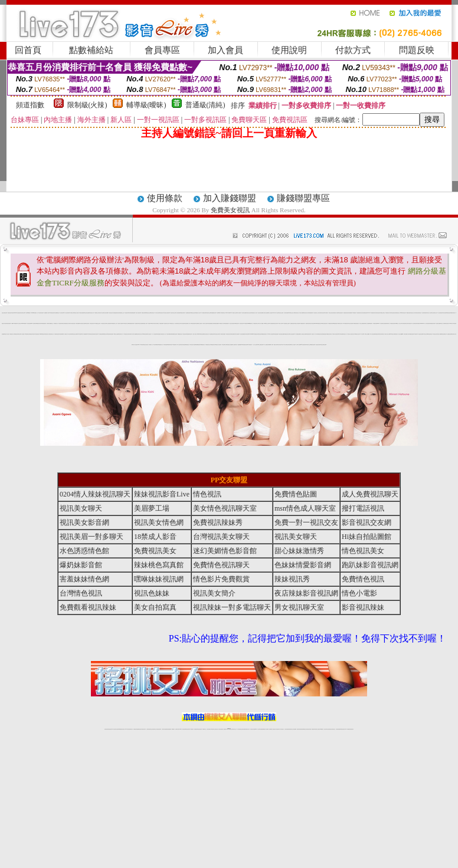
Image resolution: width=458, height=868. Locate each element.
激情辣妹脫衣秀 (453, 313)
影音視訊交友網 (75, 334)
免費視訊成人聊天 (388, 313)
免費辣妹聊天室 (170, 345)
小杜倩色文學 (19, 323)
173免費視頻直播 (297, 334)
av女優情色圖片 (193, 323)
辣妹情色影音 (91, 334)
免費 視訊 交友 (56, 323)
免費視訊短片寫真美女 (68, 323)
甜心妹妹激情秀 (299, 551)
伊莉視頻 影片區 (126, 334)
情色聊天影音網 (95, 334)
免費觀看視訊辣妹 (214, 313)
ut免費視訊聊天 (336, 323)
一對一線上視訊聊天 (255, 345)
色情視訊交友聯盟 (230, 345)
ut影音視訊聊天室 (430, 334)
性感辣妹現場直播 (110, 334)
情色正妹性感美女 (232, 323)
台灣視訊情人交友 (316, 313)
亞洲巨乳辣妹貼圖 (260, 313)
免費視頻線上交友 (122, 313)
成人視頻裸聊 (267, 729)
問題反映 (417, 50)
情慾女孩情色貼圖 (87, 313)
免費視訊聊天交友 (256, 323)
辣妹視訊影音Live (162, 494)
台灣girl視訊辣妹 (321, 729)
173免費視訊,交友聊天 (97, 323)
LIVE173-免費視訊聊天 (371, 313)
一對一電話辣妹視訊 (427, 323)
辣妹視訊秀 (292, 579)
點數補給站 (91, 50)
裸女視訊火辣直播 (193, 345)
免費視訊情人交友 (114, 323)
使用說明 (289, 50)
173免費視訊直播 (179, 334)
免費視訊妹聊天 (183, 313)
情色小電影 (359, 593)
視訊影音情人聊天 (306, 313)
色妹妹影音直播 (244, 313)
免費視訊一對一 (151, 345)
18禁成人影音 (280, 323)
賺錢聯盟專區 (303, 198)
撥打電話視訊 (363, 508)
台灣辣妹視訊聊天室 (405, 323)
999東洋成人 (452, 323)
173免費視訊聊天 (302, 323)
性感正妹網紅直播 (4, 313)
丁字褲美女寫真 (72, 313)
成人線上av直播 (261, 323)
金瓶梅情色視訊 (139, 729)
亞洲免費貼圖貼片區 (211, 323)
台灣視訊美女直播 (83, 323)
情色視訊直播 (110, 729)
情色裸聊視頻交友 (304, 729)
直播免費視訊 (227, 323)
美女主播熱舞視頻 (362, 323)
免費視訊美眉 (411, 334)
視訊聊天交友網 (209, 313)
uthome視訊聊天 (42, 334)
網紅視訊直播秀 (220, 729)
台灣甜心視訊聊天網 (167, 313)
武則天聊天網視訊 (156, 323)
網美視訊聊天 (313, 729)
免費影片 (371, 323)
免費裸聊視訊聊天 (198, 345)
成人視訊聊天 (149, 334)
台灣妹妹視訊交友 (178, 323)
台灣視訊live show (314, 323)
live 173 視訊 (380, 323)
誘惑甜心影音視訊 (4, 323)
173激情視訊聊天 (52, 313)
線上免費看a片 (368, 334)
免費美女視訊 (230, 210)
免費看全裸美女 (189, 334)
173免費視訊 (246, 323)
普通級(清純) (205, 105)
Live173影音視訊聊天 (182, 729)
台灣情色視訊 (81, 593)
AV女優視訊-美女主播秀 (286, 323)
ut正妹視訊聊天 (200, 729)
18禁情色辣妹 (237, 323)
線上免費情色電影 (261, 345)
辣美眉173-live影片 (151, 323)
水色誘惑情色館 (84, 551)
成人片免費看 (65, 334)
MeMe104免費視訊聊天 (254, 334)
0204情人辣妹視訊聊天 (95, 494)
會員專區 (162, 50)
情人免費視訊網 (178, 313)
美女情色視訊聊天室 (225, 508)
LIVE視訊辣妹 (114, 729)
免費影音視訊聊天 (393, 323)
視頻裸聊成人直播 (271, 729)
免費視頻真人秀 (161, 345)
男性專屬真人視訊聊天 (199, 323)
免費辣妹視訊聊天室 (308, 323)
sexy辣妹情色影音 (403, 313)
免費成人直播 (317, 729)
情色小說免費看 (367, 323)
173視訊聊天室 (204, 729)
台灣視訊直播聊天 (338, 729)
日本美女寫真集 (157, 313)
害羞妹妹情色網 (84, 579)
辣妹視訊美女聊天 (228, 334)
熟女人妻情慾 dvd (271, 313)
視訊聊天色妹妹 (177, 729)
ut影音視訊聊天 (343, 729)
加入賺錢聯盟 (230, 198)
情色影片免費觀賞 (221, 579)
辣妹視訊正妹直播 (253, 729)
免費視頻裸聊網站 (263, 729)
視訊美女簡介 (214, 593)
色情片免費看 (302, 313)
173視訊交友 (425, 334)
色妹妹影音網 (289, 345)
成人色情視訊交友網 (303, 334)
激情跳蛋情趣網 (216, 323)
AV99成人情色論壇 (271, 334)
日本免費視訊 (250, 345)
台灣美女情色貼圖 (266, 313)
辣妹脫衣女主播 (308, 345)
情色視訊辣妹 (87, 323)
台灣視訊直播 (73, 323)
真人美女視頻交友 (282, 729)
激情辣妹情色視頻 (299, 729)
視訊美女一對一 (346, 334)
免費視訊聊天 (196, 729)
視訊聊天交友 (52, 334)
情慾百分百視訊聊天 (219, 345)
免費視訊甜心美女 (208, 345)
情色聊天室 (153, 313)
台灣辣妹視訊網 (41, 313)
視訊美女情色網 (159, 522)
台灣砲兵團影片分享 (406, 334)
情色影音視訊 (123, 729)
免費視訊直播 (449, 313)
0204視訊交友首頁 (357, 334)
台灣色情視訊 (341, 313)
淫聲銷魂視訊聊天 (188, 313)
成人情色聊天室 (180, 345)
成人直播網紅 (224, 729)
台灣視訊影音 (410, 323)
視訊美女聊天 (276, 323)
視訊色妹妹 (152, 593)
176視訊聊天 (212, 729)
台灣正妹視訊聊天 (351, 323)
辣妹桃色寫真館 (159, 565)
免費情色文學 (188, 345)
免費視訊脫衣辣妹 (433, 323)
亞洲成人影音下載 (387, 334)
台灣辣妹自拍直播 (164, 729)
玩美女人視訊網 (293, 345)
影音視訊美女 (241, 323)
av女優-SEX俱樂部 (27, 313)
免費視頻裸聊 (311, 313)
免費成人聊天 (276, 345)
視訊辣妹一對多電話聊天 (232, 607)
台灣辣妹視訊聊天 (378, 313)
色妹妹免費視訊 (209, 729)
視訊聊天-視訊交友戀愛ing (399, 334)
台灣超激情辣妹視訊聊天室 (21, 313)
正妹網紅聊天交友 (234, 729)
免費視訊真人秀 (12, 334)
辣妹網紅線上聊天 (247, 729)
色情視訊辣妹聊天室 (62, 323)
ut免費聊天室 (27, 334)
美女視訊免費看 (106, 313)
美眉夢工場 (152, 508)
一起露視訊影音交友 (166, 323)
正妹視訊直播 (216, 729)
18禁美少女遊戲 (116, 334)
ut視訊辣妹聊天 (188, 729)
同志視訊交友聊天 (217, 334)
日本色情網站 (237, 334)
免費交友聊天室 (383, 313)
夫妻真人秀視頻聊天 (277, 729)
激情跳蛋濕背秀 (44, 323)
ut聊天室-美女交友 (398, 323)
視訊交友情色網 (297, 323)
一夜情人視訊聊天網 (138, 313)
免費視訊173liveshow (421, 323)
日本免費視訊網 (37, 334)
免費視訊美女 (155, 551)
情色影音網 (445, 313)
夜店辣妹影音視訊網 (306, 593)
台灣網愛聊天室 (57, 313)
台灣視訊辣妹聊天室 (418, 313)
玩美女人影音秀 (429, 313)
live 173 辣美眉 (140, 345)
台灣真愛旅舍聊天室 (319, 334)
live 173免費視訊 (347, 729)
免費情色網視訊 (324, 334)
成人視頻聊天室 (235, 345)
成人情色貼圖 (22, 334)
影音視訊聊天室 (393, 313)
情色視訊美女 (92, 323)
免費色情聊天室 (346, 313)
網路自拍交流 (193, 313)
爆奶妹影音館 (81, 565)
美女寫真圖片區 (415, 323)
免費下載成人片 (121, 334)
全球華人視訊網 (298, 345)
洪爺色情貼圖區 (82, 313)
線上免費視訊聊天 (109, 323)
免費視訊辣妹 (135, 729)
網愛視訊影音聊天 (39, 323)
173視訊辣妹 (416, 334)
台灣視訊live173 (248, 334)
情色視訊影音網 (421, 334)
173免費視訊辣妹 (204, 313)
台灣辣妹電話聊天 (424, 313)
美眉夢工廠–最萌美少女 (50, 323)
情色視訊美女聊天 (318, 345)
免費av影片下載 (271, 345)
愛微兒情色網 (313, 345)
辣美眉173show (14, 313)
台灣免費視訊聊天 (365, 313)
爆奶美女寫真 (106, 334)
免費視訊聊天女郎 (287, 334)
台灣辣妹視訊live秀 (287, 313)
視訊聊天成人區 (48, 334)
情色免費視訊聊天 (212, 334)
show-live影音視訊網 (201, 334)
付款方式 (353, 50)
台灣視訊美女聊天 (104, 323)
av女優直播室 (271, 323)
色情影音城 (62, 313)
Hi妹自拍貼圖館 (367, 537)
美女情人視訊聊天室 (351, 334)
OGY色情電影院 (34, 323)
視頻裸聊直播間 (133, 313)
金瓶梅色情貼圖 (449, 334)
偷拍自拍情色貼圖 (282, 334)
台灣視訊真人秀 (92, 313)
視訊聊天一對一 (314, 334)
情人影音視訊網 (373, 334)
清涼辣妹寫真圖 (382, 334)
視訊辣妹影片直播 (139, 334)
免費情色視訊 (57, 334)
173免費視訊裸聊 (101, 334)
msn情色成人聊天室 (305, 508)
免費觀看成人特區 (47, 313)
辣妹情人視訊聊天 (335, 334)
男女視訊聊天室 (299, 607)
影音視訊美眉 (29, 323)
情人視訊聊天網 (70, 334)
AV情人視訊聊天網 (66, 313)
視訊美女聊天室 (326, 729)
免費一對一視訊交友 (306, 522)
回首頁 (28, 50)
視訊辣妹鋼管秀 (169, 334)
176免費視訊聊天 (346, 323)
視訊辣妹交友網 (340, 323)
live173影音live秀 (80, 334)
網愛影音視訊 (408, 313)
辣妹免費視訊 (159, 334)
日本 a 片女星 (276, 313)
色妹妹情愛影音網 (303, 565)
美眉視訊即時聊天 (127, 313)
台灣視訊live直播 (119, 729)
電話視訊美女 (111, 313)
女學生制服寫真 (183, 323)
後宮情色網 (260, 334)
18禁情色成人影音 (222, 323)
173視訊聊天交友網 (126, 323)
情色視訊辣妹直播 (309, 729)
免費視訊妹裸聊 (144, 313)
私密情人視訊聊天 (205, 323)
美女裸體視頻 (350, 313)
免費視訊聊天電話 (32, 334)
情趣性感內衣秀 (213, 345)
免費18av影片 (219, 313)
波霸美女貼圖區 (438, 323)
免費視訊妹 (137, 323)
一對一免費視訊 (154, 334)
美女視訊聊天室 (206, 334)
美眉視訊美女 (9, 313)
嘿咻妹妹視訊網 (159, 579)
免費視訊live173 (86, 334)
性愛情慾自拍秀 (245, 345)
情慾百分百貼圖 (76, 313)
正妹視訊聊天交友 (434, 313)
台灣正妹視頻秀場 (287, 729)
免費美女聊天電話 (329, 334)
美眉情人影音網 (336, 313)
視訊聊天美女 (131, 729)
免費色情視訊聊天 (356, 323)
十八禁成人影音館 (194, 334)
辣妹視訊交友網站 (281, 313)
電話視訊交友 (435, 334)
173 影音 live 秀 (363, 334)
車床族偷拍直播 (276, 334)
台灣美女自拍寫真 (249, 313)
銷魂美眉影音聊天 (264, 334)
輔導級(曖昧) (146, 105)
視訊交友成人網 (292, 313)
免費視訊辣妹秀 (331, 323)
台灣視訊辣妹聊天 (159, 729)
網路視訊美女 (203, 345)
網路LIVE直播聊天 (14, 323)
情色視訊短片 (162, 313)
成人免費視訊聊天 (440, 313)
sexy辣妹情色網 (340, 334)
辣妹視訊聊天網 (308, 334)
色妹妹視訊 (447, 323)
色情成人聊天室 (101, 313)
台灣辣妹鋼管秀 (156, 345)
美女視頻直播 (384, 323)
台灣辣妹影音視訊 (322, 313)
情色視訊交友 (333, 729)
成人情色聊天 (239, 313)
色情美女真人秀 (413, 313)
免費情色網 (161, 323)
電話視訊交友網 (148, 313)
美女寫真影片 (280, 345)
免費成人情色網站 (120, 323)
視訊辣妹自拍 (297, 313)
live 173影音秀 (127, 729)
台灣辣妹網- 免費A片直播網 (133, 334)
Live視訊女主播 (266, 323)
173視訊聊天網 (174, 345)
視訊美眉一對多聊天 (91, 537)
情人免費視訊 (266, 345)
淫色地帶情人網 (225, 345)
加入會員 (225, 50)
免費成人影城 (145, 323)
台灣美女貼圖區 (141, 323)
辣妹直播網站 (78, 323)
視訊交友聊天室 (331, 313)
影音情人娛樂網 (439, 334)
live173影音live (228, 313)
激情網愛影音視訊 (174, 334)
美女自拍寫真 (155, 607)
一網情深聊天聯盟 (223, 334)
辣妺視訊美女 (352, 729)
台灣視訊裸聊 (61, 334)
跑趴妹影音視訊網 (370, 565)
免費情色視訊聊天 (221, 565)
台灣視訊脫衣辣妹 (325, 323)
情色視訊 (207, 494)
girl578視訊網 (24, 323)
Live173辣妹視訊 (228, 729)
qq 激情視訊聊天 (303, 345)
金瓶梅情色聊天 (292, 323)
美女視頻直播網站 (243, 334)
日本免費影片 (326, 313)
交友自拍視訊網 (292, 334)
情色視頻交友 (291, 729)
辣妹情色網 (166, 345)
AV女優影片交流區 (234, 313)
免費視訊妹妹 (377, 334)
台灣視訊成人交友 (163, 334)
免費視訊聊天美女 (359, 313)
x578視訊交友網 (392, 334)
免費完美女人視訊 (254, 313)
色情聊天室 (388, 323)
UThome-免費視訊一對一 (35, 313)
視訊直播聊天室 (444, 334)
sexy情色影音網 (145, 334)
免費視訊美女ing (320, 323)
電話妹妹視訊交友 (173, 313)
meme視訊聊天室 (250, 323)
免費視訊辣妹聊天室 (17, 334)
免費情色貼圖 (375, 323)
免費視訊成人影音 (198, 313)
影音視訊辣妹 (185, 334)
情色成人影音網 (7, 334)
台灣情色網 (184, 345)
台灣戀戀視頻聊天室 (116, 313)
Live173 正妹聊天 (258, 729)
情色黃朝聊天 (233, 334)
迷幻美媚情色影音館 (225, 551)
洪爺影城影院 (223, 313)
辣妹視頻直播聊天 (169, 729)
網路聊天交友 (97, 313)
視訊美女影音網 (84, 522)
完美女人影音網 (443, 323)
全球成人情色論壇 (135, 345)
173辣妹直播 (238, 729)
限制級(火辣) (87, 105)
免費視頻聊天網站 (132, 323)
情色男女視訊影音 (146, 345)
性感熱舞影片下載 (188, 323)
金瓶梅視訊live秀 (240, 345)
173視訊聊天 (354, 313)
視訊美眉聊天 (9, 323)
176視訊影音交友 (172, 323)
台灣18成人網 (284, 345)
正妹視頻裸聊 (295, 729)
